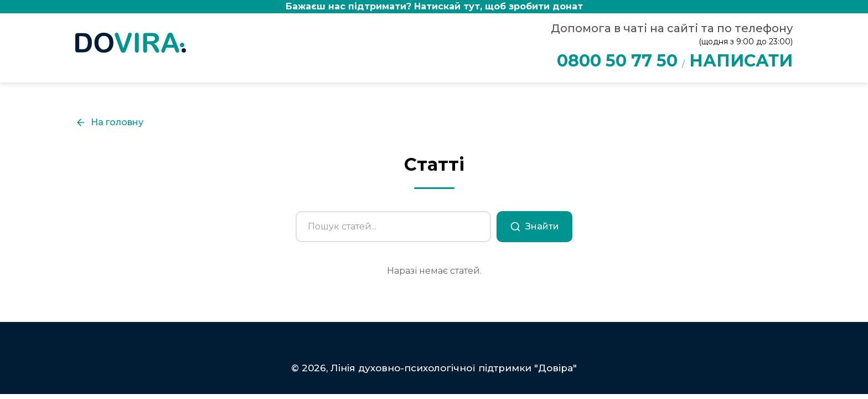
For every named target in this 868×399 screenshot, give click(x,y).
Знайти (534, 227)
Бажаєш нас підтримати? (434, 6)
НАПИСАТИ (741, 61)
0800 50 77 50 (617, 61)
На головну (109, 122)
